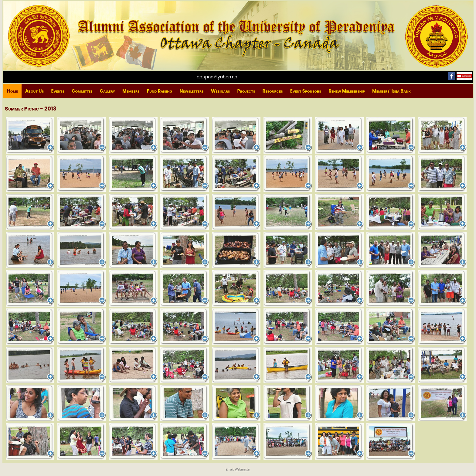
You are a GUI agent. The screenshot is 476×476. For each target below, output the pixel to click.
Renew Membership (347, 91)
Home (12, 91)
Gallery (107, 91)
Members (131, 91)
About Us (35, 91)
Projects (246, 91)
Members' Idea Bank (391, 91)
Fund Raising (160, 91)
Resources (273, 91)
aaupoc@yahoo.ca (217, 77)
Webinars (221, 91)
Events (58, 91)
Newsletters (192, 91)
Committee (82, 91)
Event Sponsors (306, 91)
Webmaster (243, 469)
